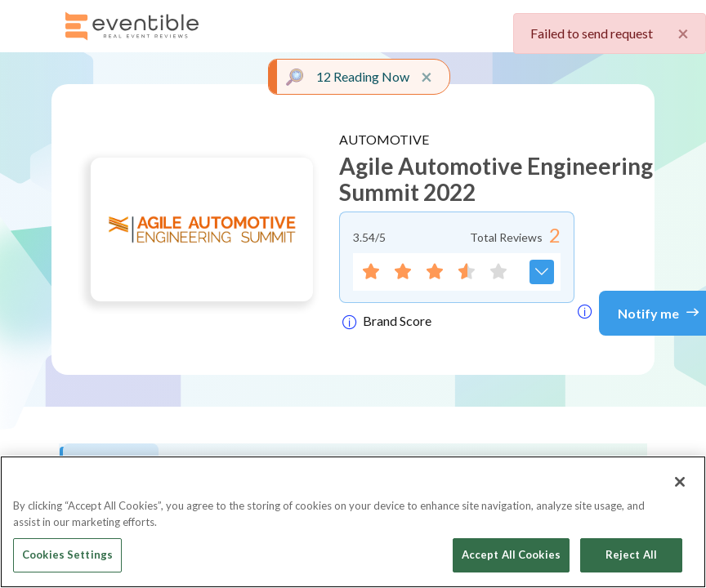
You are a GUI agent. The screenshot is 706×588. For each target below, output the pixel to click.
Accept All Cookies (511, 555)
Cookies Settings (67, 555)
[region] (353, 522)
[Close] (680, 482)
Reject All (631, 555)
